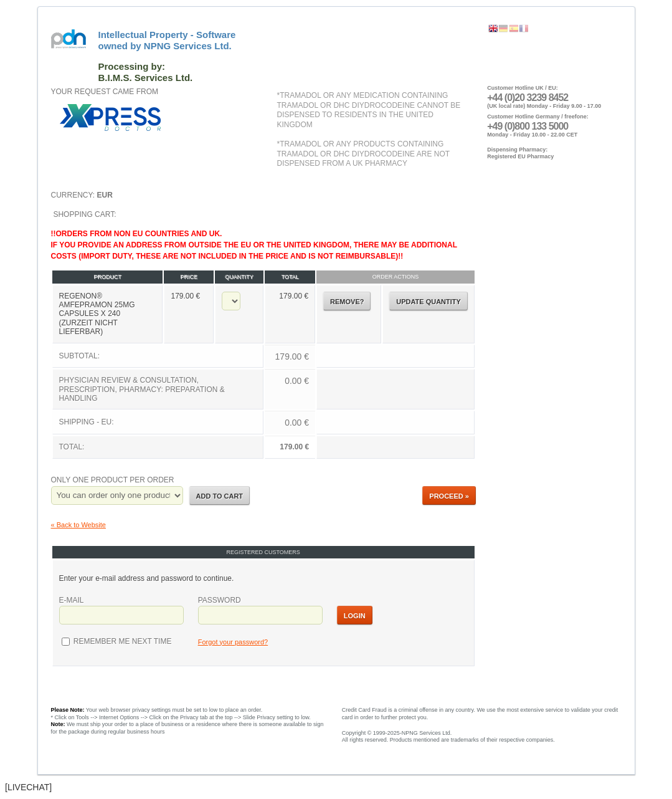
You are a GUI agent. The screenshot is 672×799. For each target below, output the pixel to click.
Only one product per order (113, 480)
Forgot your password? (233, 642)
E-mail (72, 600)
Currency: (82, 195)
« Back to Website (78, 525)
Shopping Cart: (263, 335)
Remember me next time (122, 641)
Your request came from (105, 92)
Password (220, 600)
